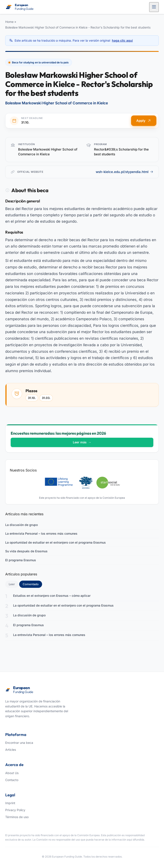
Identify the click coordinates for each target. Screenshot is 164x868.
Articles (11, 750)
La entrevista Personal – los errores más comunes (41, 533)
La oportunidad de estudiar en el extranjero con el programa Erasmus (56, 542)
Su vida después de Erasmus (26, 551)
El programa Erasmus (21, 560)
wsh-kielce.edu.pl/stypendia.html (125, 172)
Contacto (12, 780)
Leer (12, 584)
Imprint (10, 803)
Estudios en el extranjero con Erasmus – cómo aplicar (52, 596)
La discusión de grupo (21, 525)
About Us (12, 773)
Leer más (82, 442)
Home (9, 22)
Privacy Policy (15, 810)
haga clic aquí (122, 40)
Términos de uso (17, 817)
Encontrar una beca (19, 743)
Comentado (32, 584)
